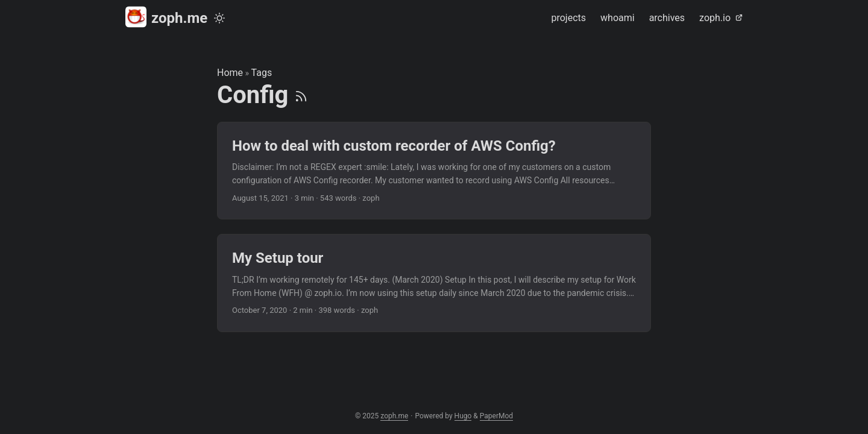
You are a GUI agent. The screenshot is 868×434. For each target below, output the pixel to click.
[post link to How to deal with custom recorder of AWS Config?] (434, 171)
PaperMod (496, 416)
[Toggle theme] (219, 18)
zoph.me (166, 17)
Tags (262, 73)
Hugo (463, 416)
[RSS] (301, 95)
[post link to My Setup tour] (434, 283)
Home (230, 73)
